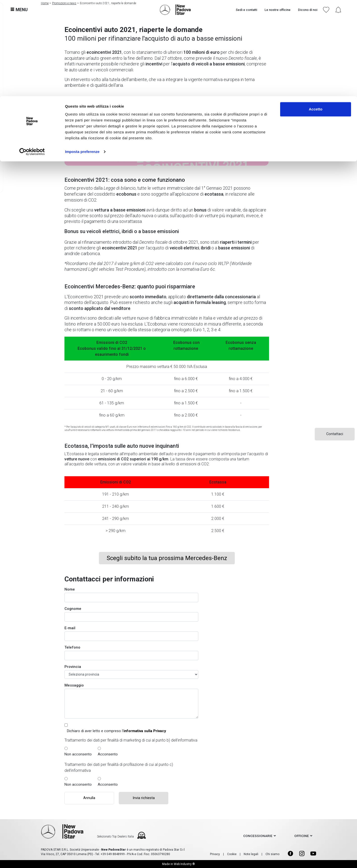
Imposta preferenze (82, 55)
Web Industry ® (184, 864)
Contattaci (335, 434)
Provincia (73, 667)
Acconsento (108, 754)
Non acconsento (78, 754)
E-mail (70, 628)
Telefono (72, 647)
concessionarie (258, 836)
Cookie (232, 854)
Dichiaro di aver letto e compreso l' (117, 731)
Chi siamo (272, 854)
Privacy (215, 854)
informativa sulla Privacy (145, 731)
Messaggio (74, 685)
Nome (70, 589)
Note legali (251, 854)
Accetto (315, 13)
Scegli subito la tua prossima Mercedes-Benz (167, 558)
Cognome (73, 609)
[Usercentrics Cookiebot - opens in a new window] (32, 56)
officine (302, 836)
